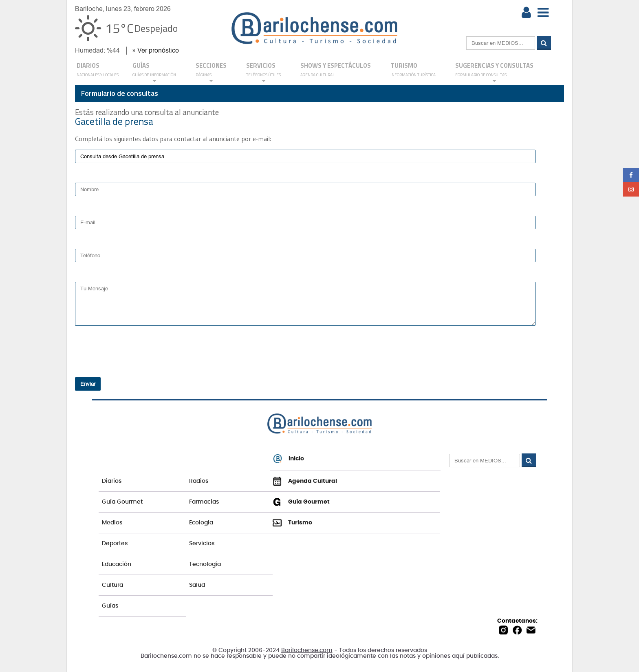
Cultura (112, 585)
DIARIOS (98, 70)
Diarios (112, 481)
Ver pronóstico (158, 50)
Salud (197, 585)
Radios (199, 481)
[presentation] (128, 359)
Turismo (413, 70)
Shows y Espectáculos (336, 70)
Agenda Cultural (305, 481)
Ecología (201, 523)
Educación (117, 564)
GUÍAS (154, 72)
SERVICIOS (263, 72)
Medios (112, 523)
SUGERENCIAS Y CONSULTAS (494, 72)
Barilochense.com (307, 650)
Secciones (211, 72)
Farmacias (204, 502)
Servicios (202, 544)
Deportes (115, 544)
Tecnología (205, 564)
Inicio (289, 459)
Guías (110, 606)
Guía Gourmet (122, 502)
